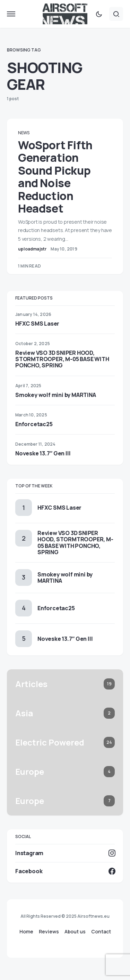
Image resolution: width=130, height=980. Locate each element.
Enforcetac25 (34, 424)
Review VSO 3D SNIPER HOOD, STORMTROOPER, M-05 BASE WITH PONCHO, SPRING (62, 359)
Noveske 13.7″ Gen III (43, 453)
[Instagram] (65, 853)
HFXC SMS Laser (37, 324)
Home (26, 932)
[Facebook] (65, 871)
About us (75, 932)
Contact (101, 932)
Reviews (49, 932)
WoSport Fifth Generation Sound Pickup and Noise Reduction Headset (55, 177)
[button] (11, 14)
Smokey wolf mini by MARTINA (56, 395)
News (24, 133)
